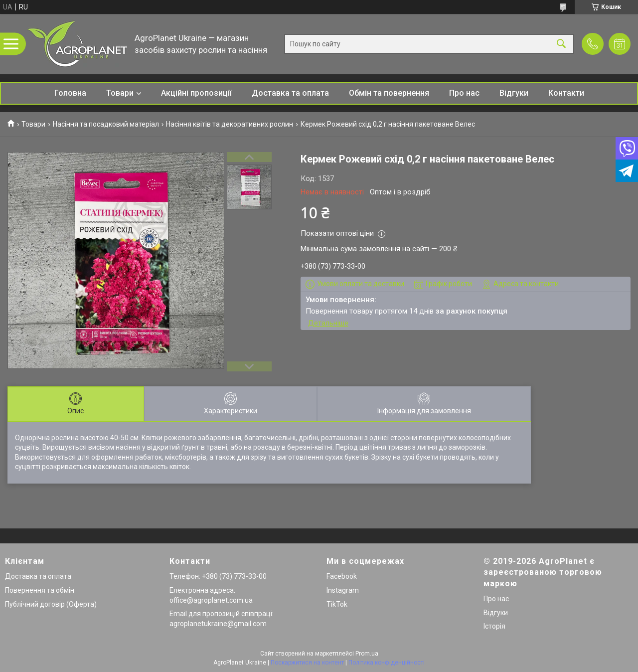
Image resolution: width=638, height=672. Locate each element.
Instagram (343, 590)
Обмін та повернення (389, 93)
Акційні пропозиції (196, 93)
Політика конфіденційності (387, 663)
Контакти (566, 93)
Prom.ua (367, 654)
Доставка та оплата (290, 93)
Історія (494, 626)
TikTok (337, 604)
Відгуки (514, 93)
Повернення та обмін (40, 590)
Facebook (342, 576)
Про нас (464, 93)
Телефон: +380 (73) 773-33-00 (218, 576)
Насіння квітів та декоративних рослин (230, 124)
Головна (70, 93)
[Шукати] (561, 44)
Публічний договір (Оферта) (51, 604)
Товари (120, 93)
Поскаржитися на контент (307, 663)
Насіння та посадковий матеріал (106, 124)
